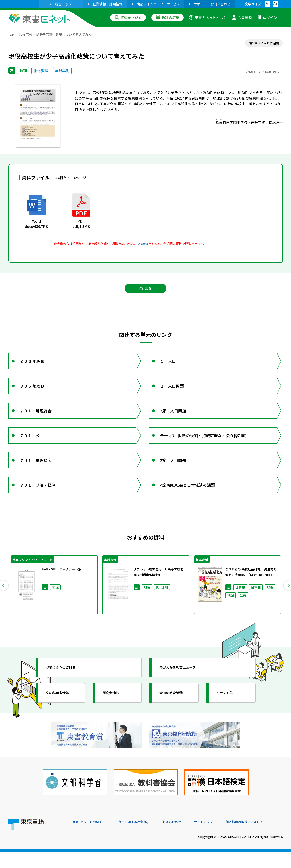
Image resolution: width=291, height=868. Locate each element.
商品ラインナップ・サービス (156, 4)
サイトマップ (217, 838)
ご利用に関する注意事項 (139, 838)
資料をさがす (128, 17)
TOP (12, 34)
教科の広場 (168, 17)
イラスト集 (228, 715)
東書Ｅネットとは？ (208, 17)
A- (268, 4)
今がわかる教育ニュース (183, 690)
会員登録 (242, 17)
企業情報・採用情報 (105, 4)
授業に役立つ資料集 (65, 690)
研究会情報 (114, 715)
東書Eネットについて (90, 838)
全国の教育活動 (175, 715)
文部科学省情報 (61, 715)
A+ (275, 4)
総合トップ (61, 4)
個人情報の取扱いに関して (262, 838)
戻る (146, 292)
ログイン (267, 17)
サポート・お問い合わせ (210, 4)
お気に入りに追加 (264, 44)
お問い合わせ (182, 838)
